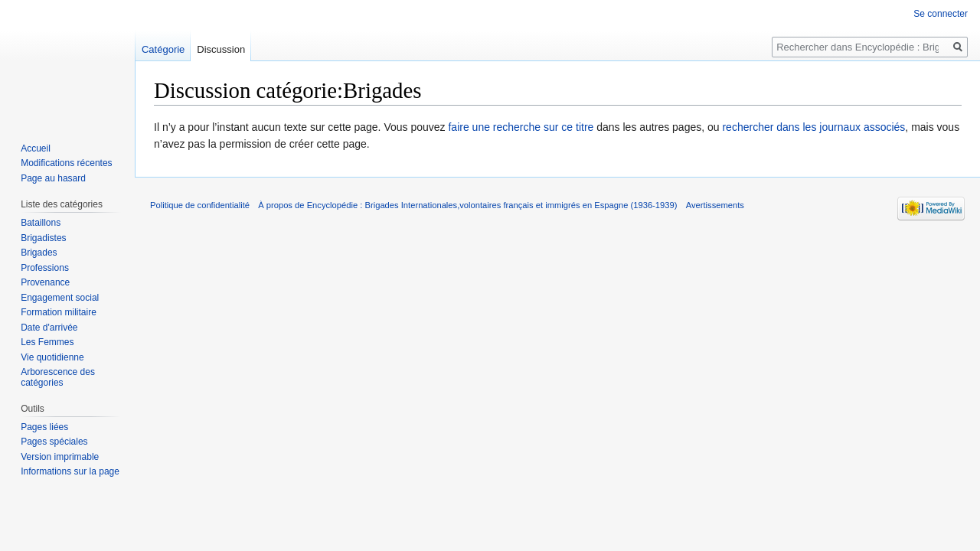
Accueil (36, 148)
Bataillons (41, 223)
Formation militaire (59, 312)
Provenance (45, 282)
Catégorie (163, 49)
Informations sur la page (70, 471)
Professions (45, 268)
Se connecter (941, 14)
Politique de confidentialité (200, 205)
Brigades (39, 253)
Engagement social (60, 298)
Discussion (221, 49)
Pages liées (44, 427)
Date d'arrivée (49, 328)
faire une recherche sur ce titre (521, 127)
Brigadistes (43, 238)
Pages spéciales (54, 442)
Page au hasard (53, 178)
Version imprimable (60, 457)
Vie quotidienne (52, 357)
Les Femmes (47, 342)
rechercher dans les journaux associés (813, 127)
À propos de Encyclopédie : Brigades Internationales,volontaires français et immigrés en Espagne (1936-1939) (467, 205)
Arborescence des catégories (58, 377)
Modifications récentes (66, 163)
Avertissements (715, 205)
